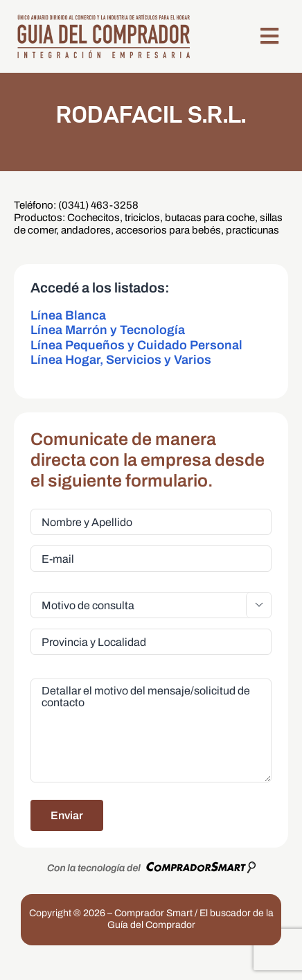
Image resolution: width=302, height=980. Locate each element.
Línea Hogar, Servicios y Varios (121, 360)
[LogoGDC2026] (104, 18)
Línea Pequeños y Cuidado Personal (136, 345)
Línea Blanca (68, 315)
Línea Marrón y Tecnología (108, 330)
